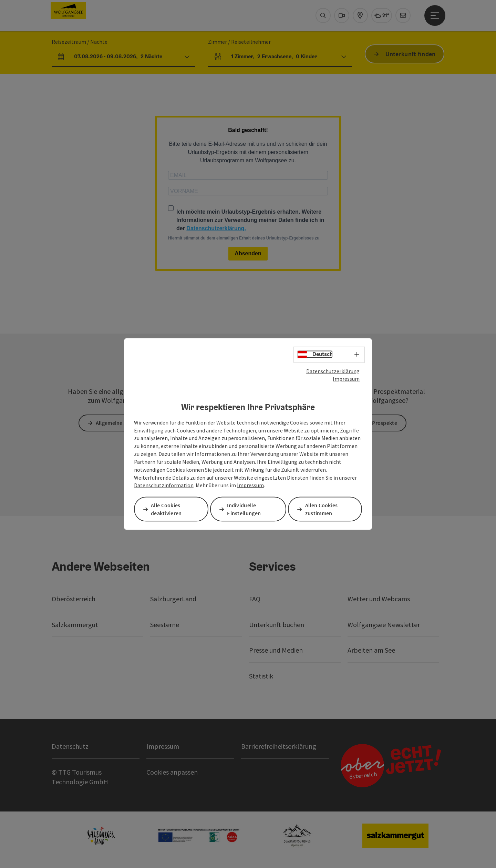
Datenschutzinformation (164, 486)
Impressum (346, 379)
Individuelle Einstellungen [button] (245, 509)
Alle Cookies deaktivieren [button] (168, 509)
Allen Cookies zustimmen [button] (323, 509)
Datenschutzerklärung (333, 371)
